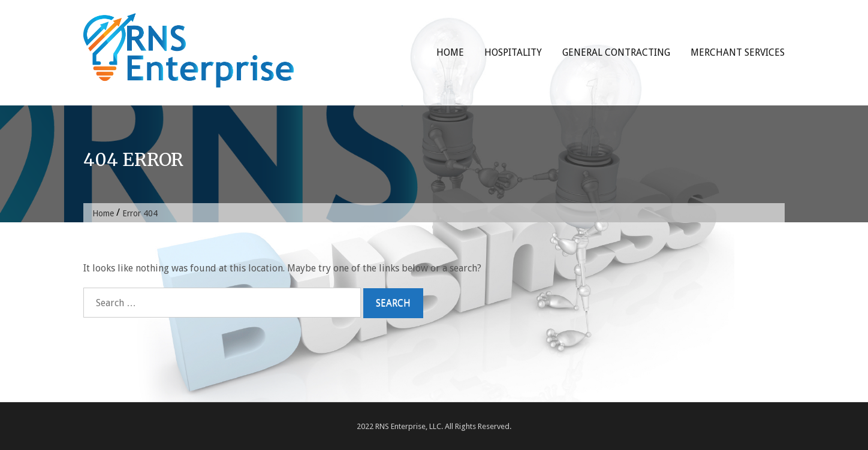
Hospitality (513, 52)
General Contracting (616, 52)
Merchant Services (738, 52)
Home (450, 52)
